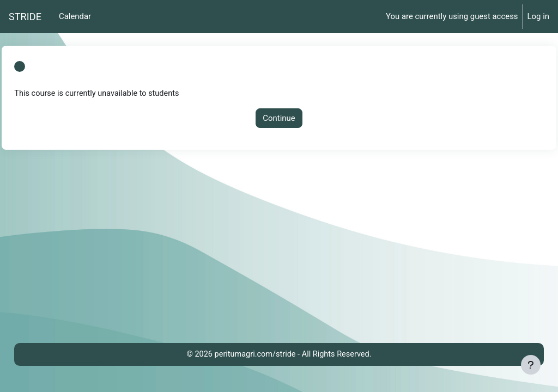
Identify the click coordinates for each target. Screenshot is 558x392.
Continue (279, 118)
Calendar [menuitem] (75, 16)
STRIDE (25, 17)
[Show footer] (531, 365)
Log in (538, 16)
